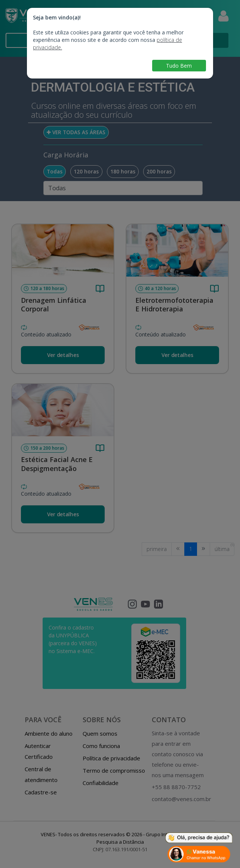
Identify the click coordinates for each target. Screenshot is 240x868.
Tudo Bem (179, 66)
